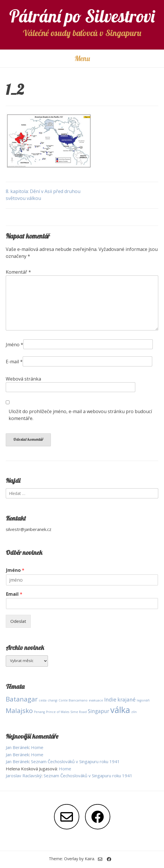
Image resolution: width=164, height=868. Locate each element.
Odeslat (18, 621)
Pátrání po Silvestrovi (82, 16)
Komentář (18, 272)
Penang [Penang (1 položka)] (39, 712)
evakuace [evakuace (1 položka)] (96, 700)
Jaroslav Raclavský (24, 776)
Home (37, 747)
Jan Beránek (17, 747)
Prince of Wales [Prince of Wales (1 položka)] (58, 712)
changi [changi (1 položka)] (53, 700)
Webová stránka (23, 379)
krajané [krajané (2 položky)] (127, 699)
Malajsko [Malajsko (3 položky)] (19, 711)
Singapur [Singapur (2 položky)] (99, 711)
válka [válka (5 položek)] (120, 710)
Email (14, 594)
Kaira (89, 859)
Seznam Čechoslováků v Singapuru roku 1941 (75, 761)
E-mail (14, 362)
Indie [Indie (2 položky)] (110, 699)
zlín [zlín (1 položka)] (134, 712)
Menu (82, 58)
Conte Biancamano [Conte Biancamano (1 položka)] (73, 700)
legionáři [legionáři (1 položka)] (143, 700)
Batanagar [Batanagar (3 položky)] (22, 699)
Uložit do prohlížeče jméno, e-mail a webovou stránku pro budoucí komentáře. (80, 415)
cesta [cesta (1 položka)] (43, 700)
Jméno (15, 345)
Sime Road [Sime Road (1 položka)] (79, 712)
